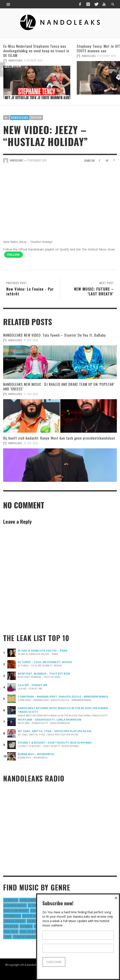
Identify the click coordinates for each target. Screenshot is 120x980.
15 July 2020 (31, 443)
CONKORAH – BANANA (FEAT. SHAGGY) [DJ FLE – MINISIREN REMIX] (63, 697)
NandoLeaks (15, 60)
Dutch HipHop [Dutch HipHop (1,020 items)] (33, 916)
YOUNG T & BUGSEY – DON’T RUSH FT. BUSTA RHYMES (55, 743)
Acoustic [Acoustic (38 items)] (11, 900)
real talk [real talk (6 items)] (11, 931)
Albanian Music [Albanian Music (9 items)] (15, 905)
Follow (14, 255)
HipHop (37, 117)
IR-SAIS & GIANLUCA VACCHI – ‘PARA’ (43, 650)
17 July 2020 (31, 394)
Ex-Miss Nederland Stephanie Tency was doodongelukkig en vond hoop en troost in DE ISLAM (36, 51)
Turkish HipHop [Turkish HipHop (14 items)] (24, 937)
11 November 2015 (37, 160)
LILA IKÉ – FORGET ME (33, 685)
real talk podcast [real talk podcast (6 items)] (33, 931)
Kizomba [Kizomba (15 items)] (26, 926)
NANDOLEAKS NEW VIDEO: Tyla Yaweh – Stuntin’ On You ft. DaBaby (54, 335)
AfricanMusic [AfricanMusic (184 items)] (30, 900)
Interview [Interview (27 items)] (11, 926)
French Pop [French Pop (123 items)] (36, 921)
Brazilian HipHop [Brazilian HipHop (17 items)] (16, 910)
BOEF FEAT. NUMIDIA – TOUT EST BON (44, 673)
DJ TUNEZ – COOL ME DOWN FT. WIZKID (45, 662)
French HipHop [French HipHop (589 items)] (15, 921)
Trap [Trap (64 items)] (8, 937)
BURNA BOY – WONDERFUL (36, 754)
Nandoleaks (20, 117)
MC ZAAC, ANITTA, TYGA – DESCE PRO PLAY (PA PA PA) (55, 731)
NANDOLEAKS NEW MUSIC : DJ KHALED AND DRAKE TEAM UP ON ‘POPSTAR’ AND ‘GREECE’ (59, 387)
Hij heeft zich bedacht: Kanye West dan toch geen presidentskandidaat (59, 438)
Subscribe (54, 962)
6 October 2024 (33, 60)
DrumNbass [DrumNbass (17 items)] (12, 916)
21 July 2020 (31, 340)
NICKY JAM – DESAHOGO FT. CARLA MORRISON (50, 720)
